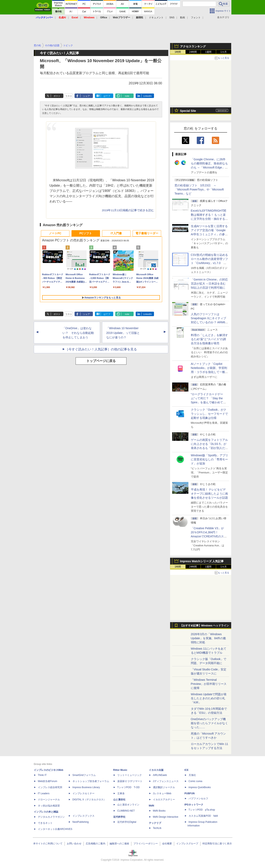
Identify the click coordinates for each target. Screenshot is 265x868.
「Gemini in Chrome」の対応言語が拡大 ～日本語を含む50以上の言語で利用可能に (209, 284)
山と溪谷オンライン (128, 805)
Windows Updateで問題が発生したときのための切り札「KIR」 (209, 698)
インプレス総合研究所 (50, 787)
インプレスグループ (187, 844)
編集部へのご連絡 (119, 844)
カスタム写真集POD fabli (203, 816)
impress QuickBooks (200, 787)
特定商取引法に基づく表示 (217, 844)
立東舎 (121, 793)
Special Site (188, 111)
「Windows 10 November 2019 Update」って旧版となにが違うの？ (123, 333)
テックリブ (155, 823)
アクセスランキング (193, 46)
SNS (172, 18)
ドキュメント (156, 18)
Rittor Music (120, 770)
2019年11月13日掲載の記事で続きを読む (128, 210)
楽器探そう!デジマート (130, 781)
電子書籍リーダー (147, 233)
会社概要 (167, 844)
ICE (187, 770)
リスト (69, 96)
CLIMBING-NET (126, 811)
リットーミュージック (130, 775)
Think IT (42, 775)
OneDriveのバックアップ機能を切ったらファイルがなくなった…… (209, 723)
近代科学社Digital (127, 822)
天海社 (192, 775)
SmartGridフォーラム (84, 775)
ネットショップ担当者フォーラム (91, 781)
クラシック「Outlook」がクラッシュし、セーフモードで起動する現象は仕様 (209, 414)
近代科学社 (119, 817)
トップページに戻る (101, 361)
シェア (86, 96)
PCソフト (86, 233)
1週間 (208, 52)
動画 (183, 18)
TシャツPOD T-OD (129, 787)
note (127, 96)
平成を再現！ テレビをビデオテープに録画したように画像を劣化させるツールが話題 (209, 494)
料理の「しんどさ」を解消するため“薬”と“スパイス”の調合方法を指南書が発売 (209, 339)
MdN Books (159, 811)
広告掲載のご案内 (96, 844)
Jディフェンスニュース (166, 781)
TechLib (157, 828)
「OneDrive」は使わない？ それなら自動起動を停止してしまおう (78, 333)
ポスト (57, 96)
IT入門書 (116, 233)
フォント (196, 18)
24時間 (193, 52)
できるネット (45, 823)
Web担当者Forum (48, 781)
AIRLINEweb (160, 775)
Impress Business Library (86, 787)
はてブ (107, 96)
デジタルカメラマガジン (51, 817)
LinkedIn (147, 96)
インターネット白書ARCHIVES (55, 829)
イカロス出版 (156, 770)
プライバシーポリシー (146, 844)
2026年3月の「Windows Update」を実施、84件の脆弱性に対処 (208, 638)
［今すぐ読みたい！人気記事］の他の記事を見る (101, 349)
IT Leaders (44, 793)
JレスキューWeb (162, 793)
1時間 (178, 52)
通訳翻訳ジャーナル (164, 787)
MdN (152, 806)
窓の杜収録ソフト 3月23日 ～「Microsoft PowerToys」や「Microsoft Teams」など (199, 189)
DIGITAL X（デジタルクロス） (89, 800)
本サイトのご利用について (48, 844)
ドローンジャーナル (49, 800)
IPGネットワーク (194, 805)
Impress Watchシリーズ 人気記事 (202, 561)
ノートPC (55, 233)
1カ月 (224, 52)
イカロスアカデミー (164, 800)
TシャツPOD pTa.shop (202, 810)
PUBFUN (190, 793)
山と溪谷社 (119, 800)
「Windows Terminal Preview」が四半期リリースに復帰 (209, 684)
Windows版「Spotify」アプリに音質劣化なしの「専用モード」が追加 (210, 459)
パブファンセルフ (198, 799)
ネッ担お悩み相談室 (49, 806)
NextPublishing (81, 822)
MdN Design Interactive (166, 817)
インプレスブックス (84, 816)
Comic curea (195, 781)
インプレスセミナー (84, 793)
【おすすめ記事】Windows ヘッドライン (205, 626)
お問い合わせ (74, 844)
